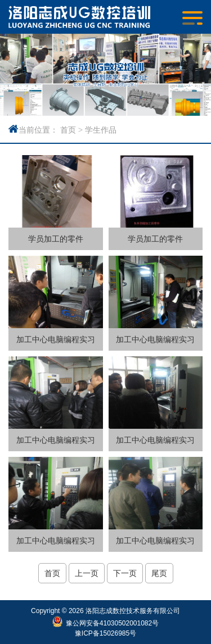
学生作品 (101, 130)
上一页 (87, 573)
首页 (68, 130)
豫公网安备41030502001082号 (112, 623)
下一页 (125, 573)
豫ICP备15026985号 (105, 633)
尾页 (159, 573)
